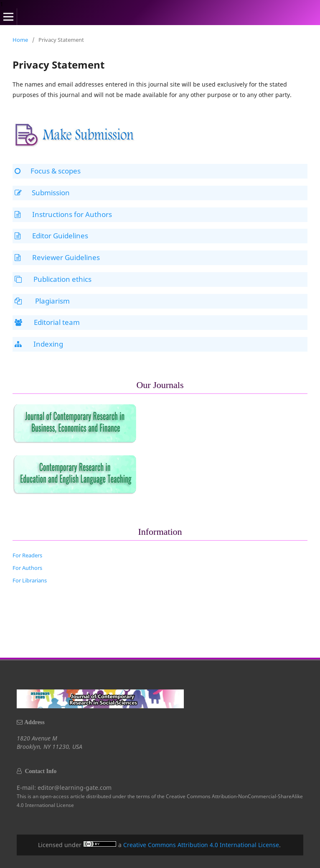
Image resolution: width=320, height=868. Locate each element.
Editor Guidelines (51, 236)
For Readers (27, 555)
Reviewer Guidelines (57, 257)
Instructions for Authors (63, 214)
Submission (42, 193)
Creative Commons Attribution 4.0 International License (201, 845)
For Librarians (30, 580)
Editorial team (47, 322)
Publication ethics (53, 279)
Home (20, 40)
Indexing (39, 344)
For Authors (27, 568)
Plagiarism (42, 301)
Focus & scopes (48, 171)
